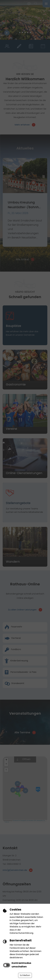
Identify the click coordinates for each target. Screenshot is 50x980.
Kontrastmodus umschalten (21, 965)
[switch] (7, 965)
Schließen (25, 975)
